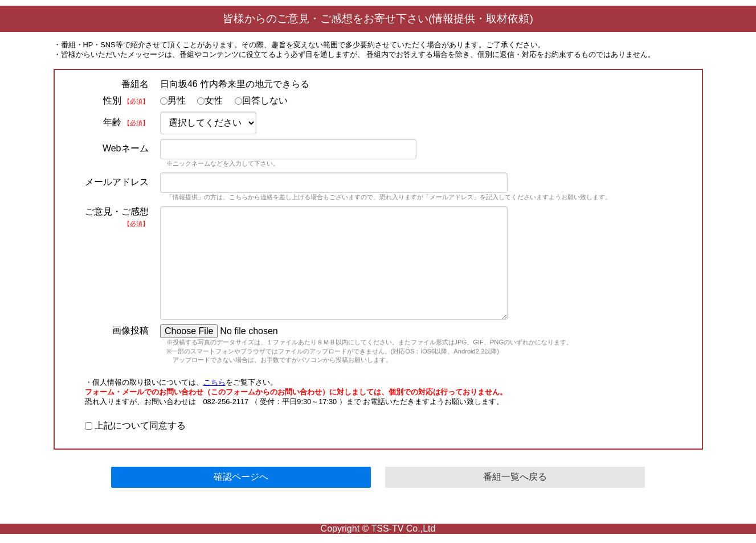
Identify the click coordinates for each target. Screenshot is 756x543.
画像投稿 (130, 330)
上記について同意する (135, 425)
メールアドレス (117, 182)
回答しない (261, 100)
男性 (173, 100)
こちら (214, 382)
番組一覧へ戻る (515, 477)
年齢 (126, 122)
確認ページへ (241, 477)
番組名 (135, 84)
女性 (210, 100)
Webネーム (126, 148)
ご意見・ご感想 (117, 217)
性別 (126, 100)
